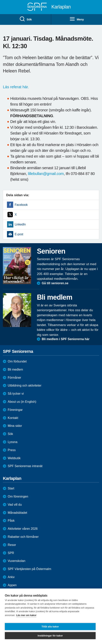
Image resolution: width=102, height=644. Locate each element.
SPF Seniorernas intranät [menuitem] (25, 466)
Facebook (21, 205)
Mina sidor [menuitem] (15, 426)
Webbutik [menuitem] (14, 458)
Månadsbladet (17, 513)
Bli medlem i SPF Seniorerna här (66, 339)
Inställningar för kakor (50, 636)
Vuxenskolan (17, 561)
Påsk (11, 521)
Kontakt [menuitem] (13, 418)
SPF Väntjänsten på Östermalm (29, 569)
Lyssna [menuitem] (13, 442)
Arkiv (11, 577)
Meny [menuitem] (77, 19)
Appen (12, 585)
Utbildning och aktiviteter (25, 385)
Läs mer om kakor (26, 615)
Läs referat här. (16, 87)
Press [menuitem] (12, 450)
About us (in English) (22, 402)
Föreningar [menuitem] (15, 410)
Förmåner (14, 378)
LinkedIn (20, 224)
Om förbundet (17, 361)
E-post (19, 234)
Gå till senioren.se (55, 283)
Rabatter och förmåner (23, 537)
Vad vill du (15, 505)
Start (11, 488)
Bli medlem (15, 370)
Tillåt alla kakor (50, 627)
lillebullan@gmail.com (46, 174)
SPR (11, 553)
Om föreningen (18, 496)
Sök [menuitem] (25, 19)
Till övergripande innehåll (0, 0)
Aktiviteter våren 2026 (23, 529)
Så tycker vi (16, 394)
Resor (12, 545)
